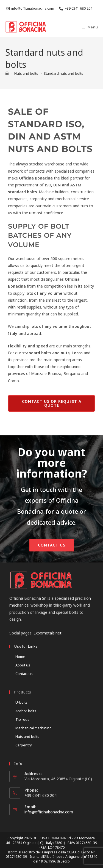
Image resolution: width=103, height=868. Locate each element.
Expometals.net (48, 633)
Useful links (26, 646)
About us (23, 665)
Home (20, 657)
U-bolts (21, 702)
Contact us (24, 674)
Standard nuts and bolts (63, 73)
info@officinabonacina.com (49, 812)
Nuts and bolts (27, 736)
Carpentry (24, 745)
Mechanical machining (34, 728)
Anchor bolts (26, 711)
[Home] (7, 73)
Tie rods (22, 719)
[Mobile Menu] (90, 27)
